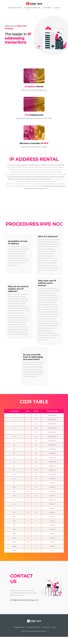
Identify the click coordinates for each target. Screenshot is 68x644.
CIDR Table (47, 8)
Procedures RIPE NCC (32, 8)
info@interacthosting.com (25, 607)
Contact (57, 8)
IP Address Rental (15, 8)
